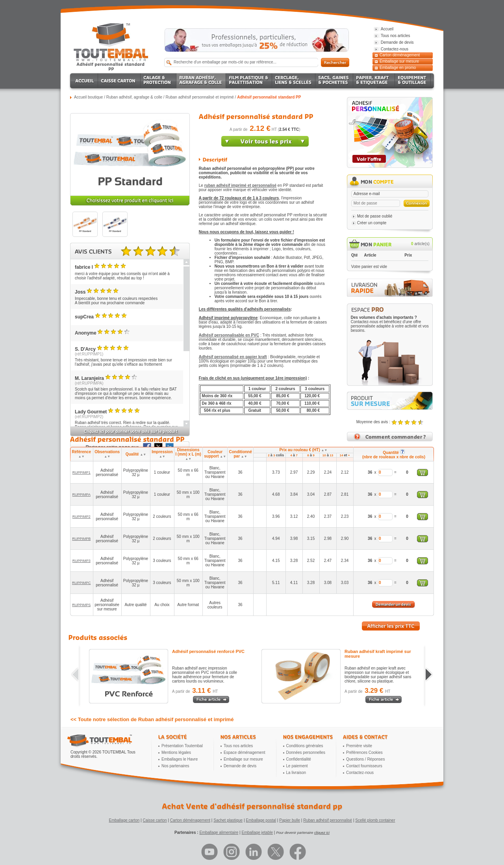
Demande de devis (240, 766)
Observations (107, 454)
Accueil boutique (88, 97)
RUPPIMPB (81, 539)
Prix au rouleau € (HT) (303, 450)
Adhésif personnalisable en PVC (229, 335)
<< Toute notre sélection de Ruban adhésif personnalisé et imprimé (152, 719)
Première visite (359, 746)
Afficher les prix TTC (391, 626)
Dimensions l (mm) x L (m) (188, 454)
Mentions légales (176, 752)
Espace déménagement (245, 752)
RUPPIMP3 (82, 561)
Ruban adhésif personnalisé (328, 820)
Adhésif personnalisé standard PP (269, 97)
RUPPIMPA (82, 495)
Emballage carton (124, 820)
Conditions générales (305, 746)
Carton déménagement (400, 55)
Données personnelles (306, 752)
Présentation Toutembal (182, 746)
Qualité (136, 454)
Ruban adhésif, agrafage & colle (134, 97)
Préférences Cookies (364, 752)
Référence (82, 454)
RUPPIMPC (82, 583)
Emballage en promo (398, 68)
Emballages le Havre (180, 759)
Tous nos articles (238, 746)
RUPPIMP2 (82, 517)
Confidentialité (299, 759)
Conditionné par (240, 454)
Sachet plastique (228, 820)
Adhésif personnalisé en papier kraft (233, 357)
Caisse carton (155, 820)
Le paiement (297, 766)
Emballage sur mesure (399, 61)
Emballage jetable (257, 832)
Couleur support (215, 454)
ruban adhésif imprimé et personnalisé (240, 185)
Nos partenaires (175, 766)
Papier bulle (290, 820)
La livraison (296, 773)
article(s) (420, 244)
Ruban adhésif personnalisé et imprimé (199, 97)
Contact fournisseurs (364, 766)
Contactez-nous (360, 773)
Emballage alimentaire (219, 832)
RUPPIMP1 (82, 472)
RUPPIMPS (81, 605)
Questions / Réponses (365, 759)
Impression (162, 454)
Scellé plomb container (375, 820)
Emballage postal (261, 820)
